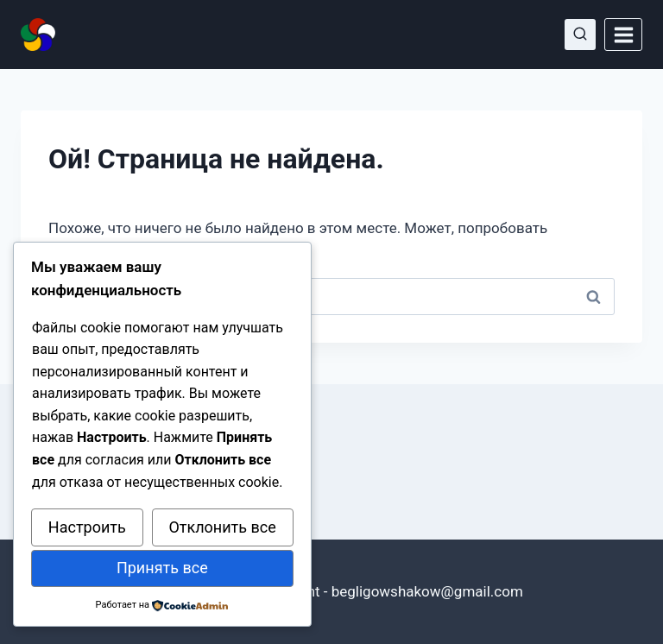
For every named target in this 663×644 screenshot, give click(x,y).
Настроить (87, 527)
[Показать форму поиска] (580, 35)
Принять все (162, 568)
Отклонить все (222, 527)
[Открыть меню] (623, 35)
